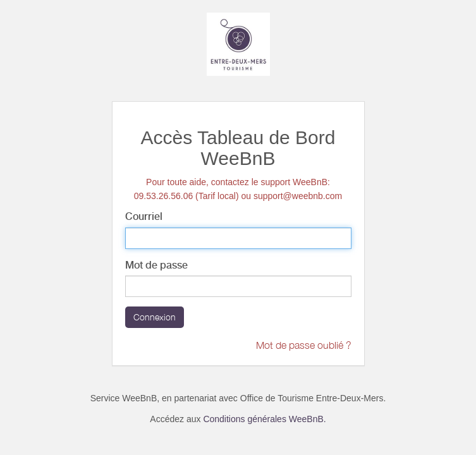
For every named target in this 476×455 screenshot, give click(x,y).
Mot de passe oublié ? (304, 345)
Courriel (144, 216)
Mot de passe (156, 265)
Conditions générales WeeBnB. (264, 419)
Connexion (155, 317)
